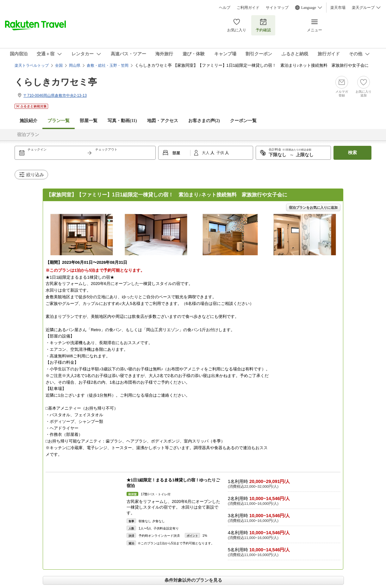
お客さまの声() (204, 121)
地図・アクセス (163, 121)
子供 (221, 153)
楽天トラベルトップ (32, 65)
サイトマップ (277, 8)
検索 (352, 153)
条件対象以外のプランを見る (193, 580)
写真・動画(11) (122, 121)
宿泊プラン (28, 135)
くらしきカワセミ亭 (56, 82)
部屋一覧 (89, 121)
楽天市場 (338, 8)
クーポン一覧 (243, 121)
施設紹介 (28, 121)
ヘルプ (225, 8)
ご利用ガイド (248, 8)
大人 (206, 153)
